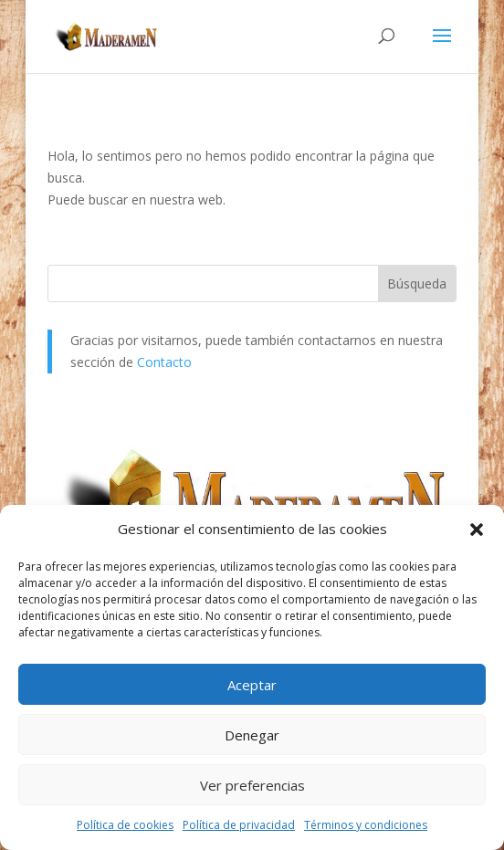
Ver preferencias (252, 785)
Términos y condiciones (366, 825)
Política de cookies (125, 825)
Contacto (164, 362)
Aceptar (252, 685)
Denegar (252, 735)
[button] (477, 530)
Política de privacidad (239, 825)
